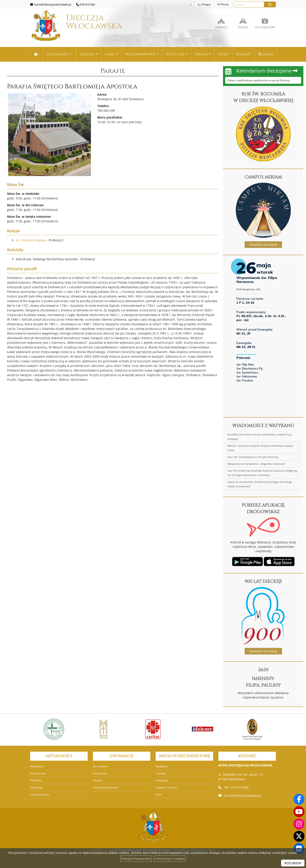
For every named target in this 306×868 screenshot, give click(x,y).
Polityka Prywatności (136, 859)
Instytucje (175, 54)
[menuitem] (59, 54)
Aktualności (58, 54)
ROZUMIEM (293, 863)
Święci (223, 54)
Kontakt (244, 54)
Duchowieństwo (141, 54)
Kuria (110, 54)
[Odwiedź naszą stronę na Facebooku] (299, 799)
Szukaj (266, 54)
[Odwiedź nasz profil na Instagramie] (299, 824)
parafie (221, 22)
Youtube (161, 773)
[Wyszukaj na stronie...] (249, 4)
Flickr (159, 795)
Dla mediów (101, 766)
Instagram (162, 780)
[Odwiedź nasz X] (299, 836)
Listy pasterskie (40, 795)
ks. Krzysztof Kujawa (31, 240)
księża (243, 22)
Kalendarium (39, 773)
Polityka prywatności (107, 787)
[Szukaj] (270, 4)
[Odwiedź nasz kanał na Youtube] (299, 812)
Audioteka (37, 787)
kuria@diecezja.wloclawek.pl (245, 795)
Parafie (202, 54)
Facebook (162, 766)
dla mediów (265, 22)
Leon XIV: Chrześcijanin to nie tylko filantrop (253, 457)
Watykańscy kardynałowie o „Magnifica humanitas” (256, 464)
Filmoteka (37, 780)
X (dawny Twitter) (167, 787)
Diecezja (73, 27)
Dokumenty (101, 773)
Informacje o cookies (170, 859)
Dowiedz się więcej (263, 244)
